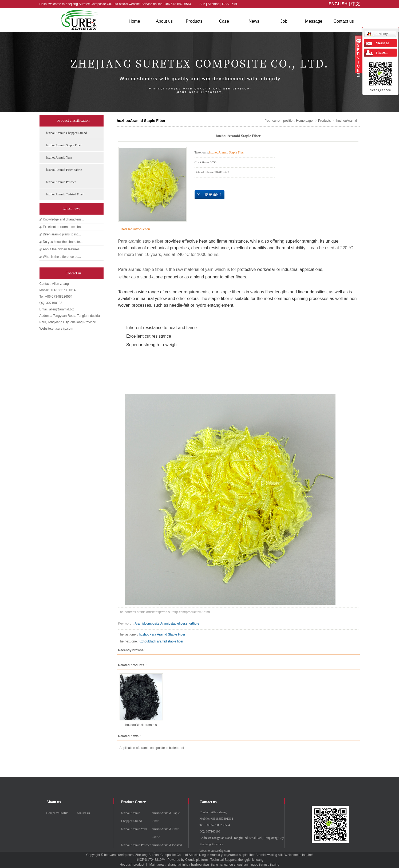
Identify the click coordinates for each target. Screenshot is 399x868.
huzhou (196, 865)
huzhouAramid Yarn (59, 157)
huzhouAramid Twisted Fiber (65, 194)
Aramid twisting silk (269, 855)
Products (194, 21)
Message (314, 21)
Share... (382, 52)
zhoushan (241, 865)
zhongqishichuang (250, 860)
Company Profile (57, 813)
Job (284, 21)
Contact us (343, 21)
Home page (304, 121)
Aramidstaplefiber (173, 624)
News (254, 21)
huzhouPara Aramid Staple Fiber (162, 634)
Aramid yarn (218, 855)
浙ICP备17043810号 (150, 860)
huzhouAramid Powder (61, 182)
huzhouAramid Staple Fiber (64, 145)
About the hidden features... (63, 249)
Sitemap (214, 4)
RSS (225, 4)
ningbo (254, 865)
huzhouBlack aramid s (141, 725)
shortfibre (193, 624)
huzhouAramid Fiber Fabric (64, 170)
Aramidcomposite (147, 624)
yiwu (206, 865)
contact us (84, 813)
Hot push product (132, 865)
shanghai (174, 865)
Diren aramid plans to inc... (62, 234)
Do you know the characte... (63, 242)
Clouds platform (196, 860)
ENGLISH (338, 4)
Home (134, 21)
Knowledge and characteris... (64, 219)
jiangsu (264, 865)
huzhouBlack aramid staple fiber (161, 641)
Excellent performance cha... (63, 227)
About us (164, 21)
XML (235, 4)
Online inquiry (210, 195)
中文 (355, 4)
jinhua (186, 865)
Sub (202, 4)
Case (224, 21)
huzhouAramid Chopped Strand (67, 133)
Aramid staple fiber (241, 855)
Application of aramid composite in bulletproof (152, 748)
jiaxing (275, 865)
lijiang (214, 865)
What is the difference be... (62, 257)
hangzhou (226, 865)
